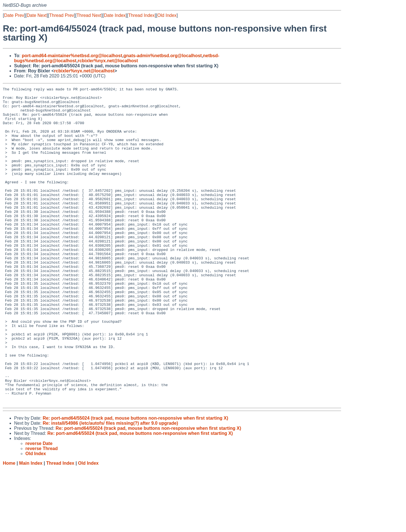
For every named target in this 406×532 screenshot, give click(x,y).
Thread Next (89, 15)
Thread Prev (62, 15)
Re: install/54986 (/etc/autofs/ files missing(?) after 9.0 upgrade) (110, 487)
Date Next (37, 15)
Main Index (31, 527)
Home (9, 527)
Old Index (167, 15)
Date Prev (14, 15)
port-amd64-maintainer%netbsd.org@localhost (72, 56)
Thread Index (142, 15)
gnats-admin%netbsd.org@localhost (163, 56)
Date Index (115, 15)
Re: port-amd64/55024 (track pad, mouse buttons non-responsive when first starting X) (135, 481)
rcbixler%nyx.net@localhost (108, 61)
